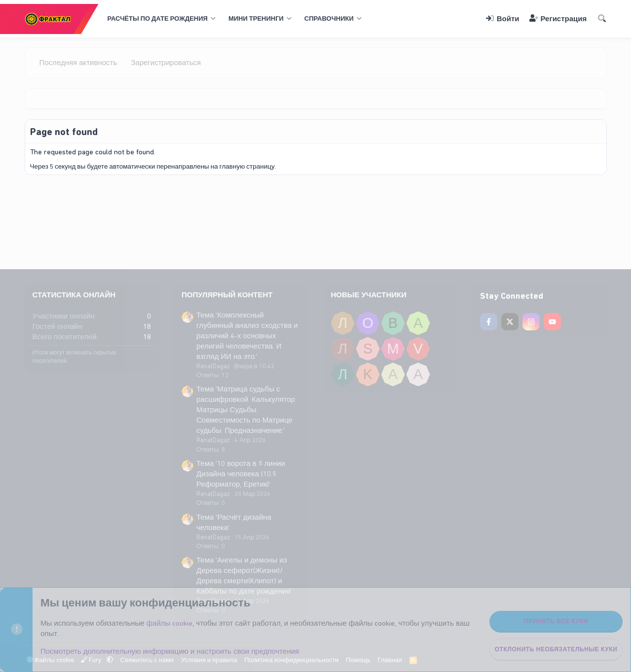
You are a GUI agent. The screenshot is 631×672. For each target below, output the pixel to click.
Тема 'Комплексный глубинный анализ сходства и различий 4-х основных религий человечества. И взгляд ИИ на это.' (247, 336)
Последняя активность (78, 63)
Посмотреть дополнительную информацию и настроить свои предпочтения (170, 651)
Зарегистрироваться (166, 63)
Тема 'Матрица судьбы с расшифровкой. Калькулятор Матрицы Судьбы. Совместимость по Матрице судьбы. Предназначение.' (246, 410)
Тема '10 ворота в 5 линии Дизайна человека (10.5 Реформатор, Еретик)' (241, 474)
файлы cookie (170, 623)
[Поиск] (601, 19)
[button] (161, 19)
